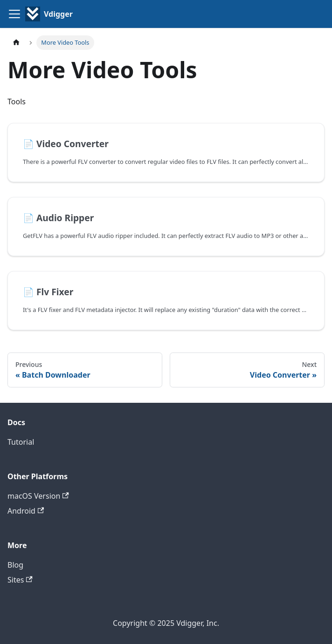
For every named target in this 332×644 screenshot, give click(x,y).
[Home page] (16, 43)
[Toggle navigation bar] (14, 14)
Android (26, 511)
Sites (20, 580)
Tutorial (21, 442)
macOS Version (38, 496)
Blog (15, 565)
